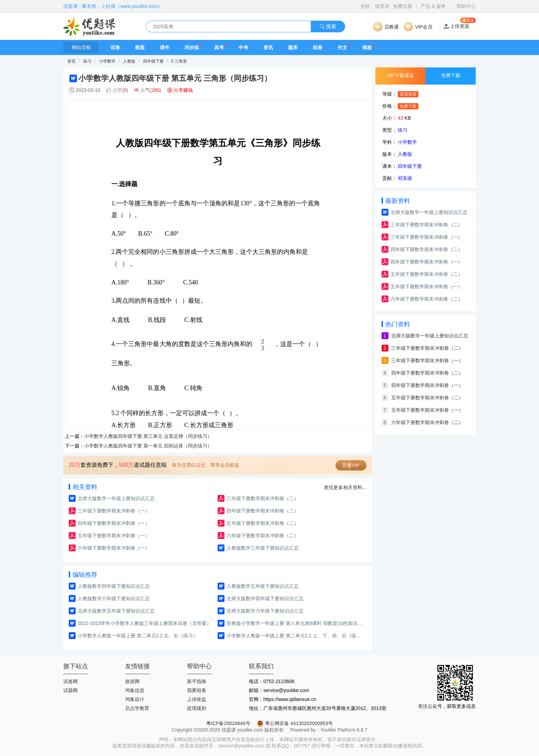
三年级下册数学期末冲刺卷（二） (263, 498)
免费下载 (451, 75)
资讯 (268, 47)
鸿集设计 (135, 699)
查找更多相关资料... (345, 487)
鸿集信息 (135, 690)
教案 (140, 47)
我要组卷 (197, 690)
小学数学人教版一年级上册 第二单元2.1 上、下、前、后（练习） (295, 636)
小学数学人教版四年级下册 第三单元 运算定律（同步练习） (148, 436)
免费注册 (403, 6)
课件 (165, 47)
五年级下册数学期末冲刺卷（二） (263, 523)
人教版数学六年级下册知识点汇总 (114, 598)
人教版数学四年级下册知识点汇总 (114, 586)
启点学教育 (137, 708)
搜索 (328, 26)
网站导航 (81, 47)
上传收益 (197, 699)
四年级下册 (153, 61)
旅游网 (132, 681)
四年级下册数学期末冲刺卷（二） (263, 511)
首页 (71, 61)
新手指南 (197, 681)
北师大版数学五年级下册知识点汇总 (116, 611)
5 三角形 (179, 61)
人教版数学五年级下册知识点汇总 (263, 586)
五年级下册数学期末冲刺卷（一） (114, 536)
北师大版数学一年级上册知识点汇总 (116, 498)
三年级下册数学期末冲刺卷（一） (114, 511)
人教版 (129, 61)
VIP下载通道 (400, 75)
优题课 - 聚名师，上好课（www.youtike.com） (113, 6)
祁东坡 (405, 178)
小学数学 (108, 61)
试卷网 (70, 681)
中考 (243, 47)
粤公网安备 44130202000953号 (295, 723)
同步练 (192, 47)
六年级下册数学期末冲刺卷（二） (263, 536)
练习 (88, 61)
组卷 (318, 47)
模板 (367, 47)
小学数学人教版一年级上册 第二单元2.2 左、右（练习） (138, 636)
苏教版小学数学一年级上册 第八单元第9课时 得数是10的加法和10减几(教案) (295, 623)
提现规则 (197, 708)
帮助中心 (466, 6)
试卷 (115, 47)
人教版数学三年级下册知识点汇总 (263, 548)
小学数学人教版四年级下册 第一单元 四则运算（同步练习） (148, 446)
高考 (219, 47)
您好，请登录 (375, 6)
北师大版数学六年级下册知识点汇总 (265, 611)
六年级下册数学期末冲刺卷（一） (114, 548)
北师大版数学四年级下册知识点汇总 (265, 598)
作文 (342, 47)
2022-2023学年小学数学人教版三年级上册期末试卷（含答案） (145, 623)
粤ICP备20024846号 (228, 723)
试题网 (70, 690)
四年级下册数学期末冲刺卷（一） (114, 523)
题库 (293, 47)
